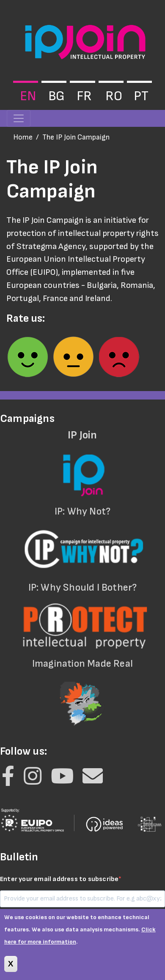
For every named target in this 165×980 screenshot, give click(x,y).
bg (56, 96)
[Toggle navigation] (19, 118)
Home (23, 137)
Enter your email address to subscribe (59, 879)
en (28, 96)
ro (114, 96)
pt (141, 96)
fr (84, 96)
